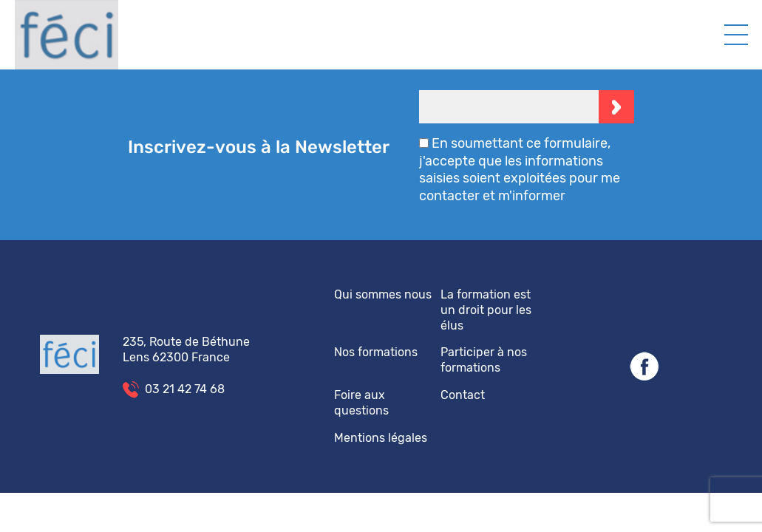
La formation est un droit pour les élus (486, 310)
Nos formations (376, 352)
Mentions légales (381, 438)
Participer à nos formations (484, 360)
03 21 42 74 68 (185, 389)
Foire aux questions (361, 403)
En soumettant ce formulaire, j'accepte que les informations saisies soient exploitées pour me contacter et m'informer (520, 169)
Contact (463, 395)
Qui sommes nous (383, 294)
